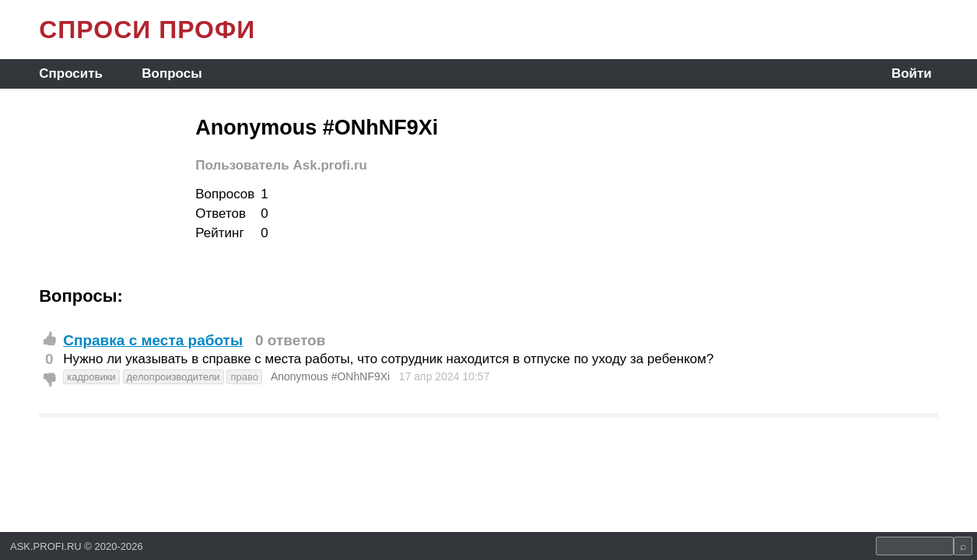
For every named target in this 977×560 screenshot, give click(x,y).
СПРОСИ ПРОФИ (147, 30)
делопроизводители (173, 377)
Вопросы (172, 73)
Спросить (71, 73)
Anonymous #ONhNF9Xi (330, 376)
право (244, 377)
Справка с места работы (153, 340)
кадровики (91, 377)
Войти (912, 73)
